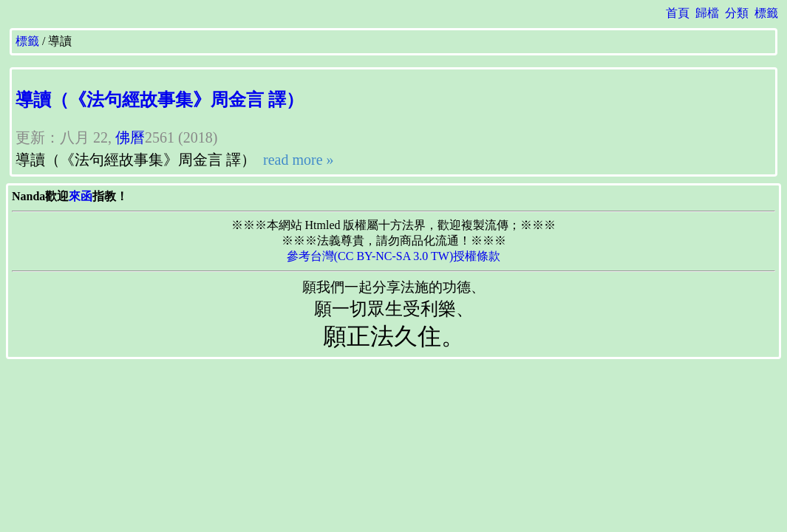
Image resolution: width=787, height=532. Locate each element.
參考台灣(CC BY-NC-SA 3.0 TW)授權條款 (394, 256)
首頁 (678, 13)
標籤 (766, 13)
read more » (297, 160)
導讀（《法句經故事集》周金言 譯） (160, 100)
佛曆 (130, 137)
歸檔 (707, 13)
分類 (737, 13)
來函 (81, 196)
